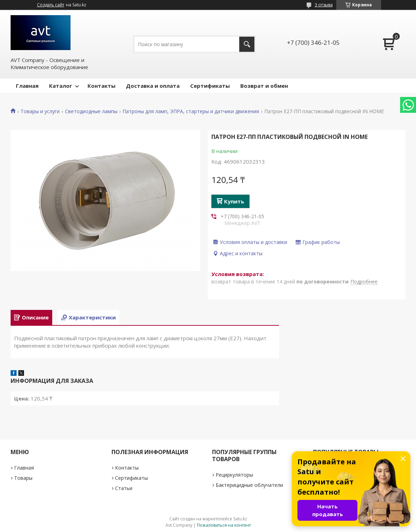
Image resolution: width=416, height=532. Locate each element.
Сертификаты (210, 86)
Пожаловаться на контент (224, 525)
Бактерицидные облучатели (249, 485)
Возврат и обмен (264, 86)
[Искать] (247, 44)
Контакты (101, 86)
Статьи (124, 488)
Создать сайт (51, 5)
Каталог (61, 86)
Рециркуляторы (234, 475)
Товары (23, 478)
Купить (234, 201)
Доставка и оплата (153, 86)
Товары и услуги (40, 111)
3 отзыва (324, 5)
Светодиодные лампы (91, 111)
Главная (27, 86)
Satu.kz (240, 519)
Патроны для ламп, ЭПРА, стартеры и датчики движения (191, 111)
